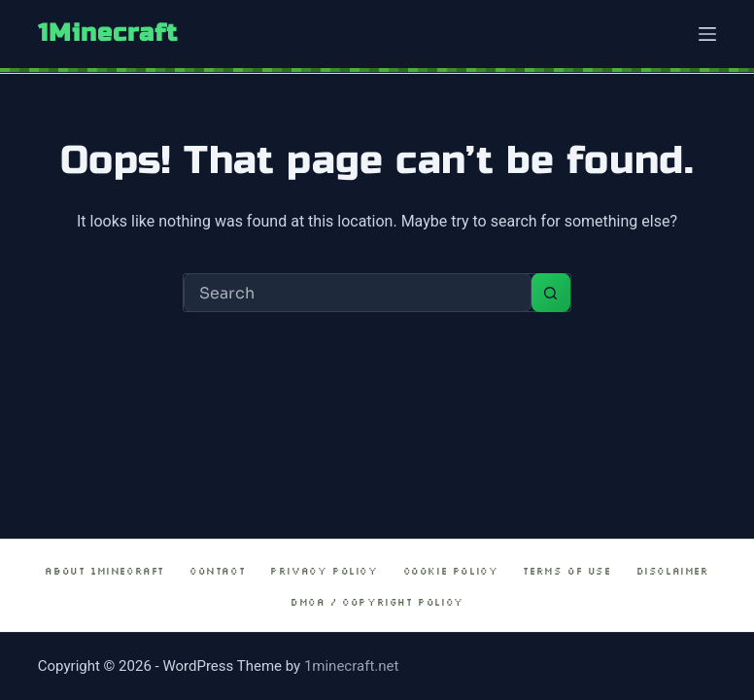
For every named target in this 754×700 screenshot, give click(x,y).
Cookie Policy (451, 571)
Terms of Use (566, 571)
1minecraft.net (352, 666)
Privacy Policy (324, 571)
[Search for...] (358, 293)
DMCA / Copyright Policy (377, 602)
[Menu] (707, 34)
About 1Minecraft (104, 571)
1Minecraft (108, 33)
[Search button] (551, 293)
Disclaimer (673, 571)
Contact (217, 571)
